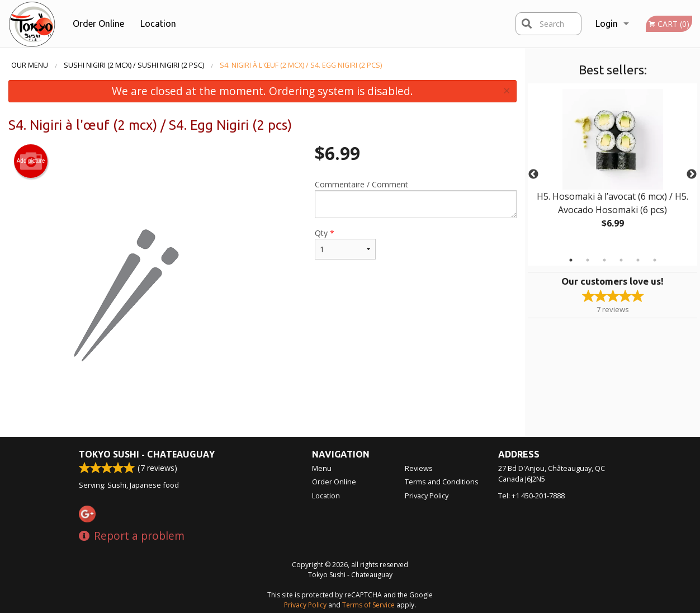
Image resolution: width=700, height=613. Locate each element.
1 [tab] (571, 260)
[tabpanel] (612, 168)
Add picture (31, 161)
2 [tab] (588, 260)
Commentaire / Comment (416, 199)
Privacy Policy (427, 496)
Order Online (98, 23)
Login (607, 23)
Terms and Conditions (442, 482)
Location (158, 23)
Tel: (531, 496)
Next (692, 175)
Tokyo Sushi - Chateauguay (147, 454)
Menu (322, 468)
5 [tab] (638, 260)
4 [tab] (621, 260)
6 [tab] (655, 260)
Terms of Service (368, 605)
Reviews (419, 468)
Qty (346, 244)
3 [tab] (604, 260)
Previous (533, 175)
